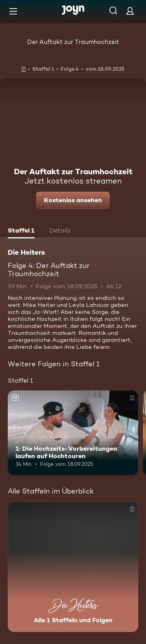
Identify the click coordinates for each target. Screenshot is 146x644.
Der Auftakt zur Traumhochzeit (73, 42)
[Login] (130, 11)
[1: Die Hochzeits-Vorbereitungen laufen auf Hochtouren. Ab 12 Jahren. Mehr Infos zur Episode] (73, 433)
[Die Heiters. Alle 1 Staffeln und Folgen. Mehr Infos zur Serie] (73, 567)
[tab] (21, 231)
